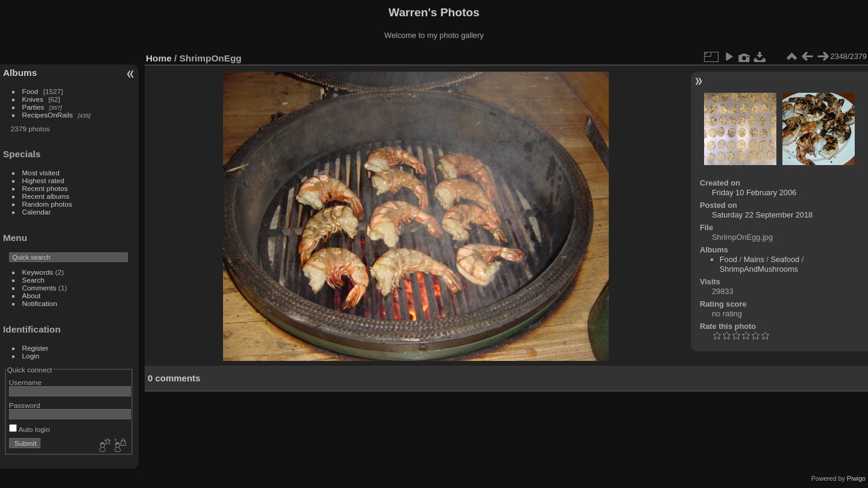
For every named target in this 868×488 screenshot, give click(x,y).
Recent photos (45, 188)
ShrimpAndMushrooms (759, 269)
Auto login (30, 429)
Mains (754, 259)
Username (25, 382)
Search (33, 280)
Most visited (41, 173)
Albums (20, 73)
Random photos (47, 204)
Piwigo (856, 478)
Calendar (37, 212)
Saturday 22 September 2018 (762, 215)
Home (159, 58)
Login (31, 356)
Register (36, 348)
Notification (40, 303)
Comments (39, 288)
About (32, 296)
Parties (33, 107)
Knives (33, 99)
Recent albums (46, 196)
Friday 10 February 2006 (754, 192)
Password (25, 405)
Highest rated (43, 180)
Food (30, 91)
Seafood (785, 259)
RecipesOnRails (48, 115)
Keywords (38, 272)
